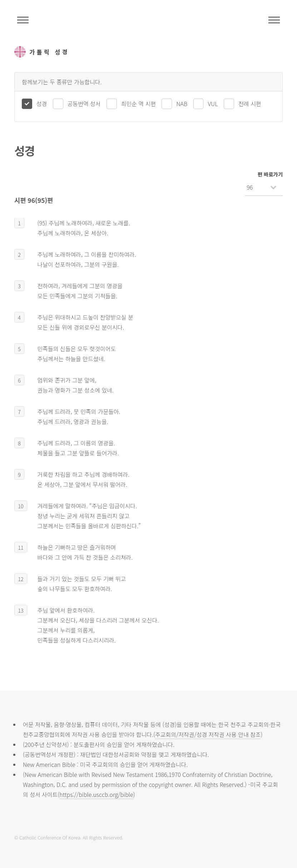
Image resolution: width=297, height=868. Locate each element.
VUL (213, 104)
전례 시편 (250, 104)
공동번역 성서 (84, 104)
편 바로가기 (270, 174)
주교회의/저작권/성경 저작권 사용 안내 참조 (208, 734)
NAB (182, 104)
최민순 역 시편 (138, 104)
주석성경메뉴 (23, 20)
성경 (42, 104)
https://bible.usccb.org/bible (96, 794)
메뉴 (274, 20)
